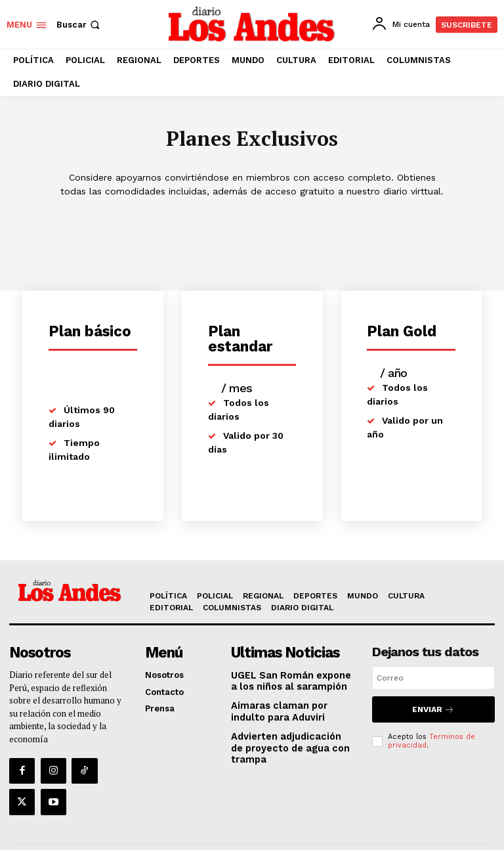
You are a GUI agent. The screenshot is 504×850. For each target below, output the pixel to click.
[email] (433, 679)
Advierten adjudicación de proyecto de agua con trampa (288, 743)
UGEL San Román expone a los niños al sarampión (289, 680)
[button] (79, 25)
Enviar (433, 708)
